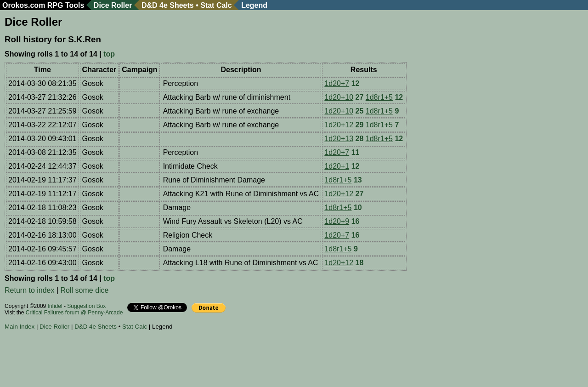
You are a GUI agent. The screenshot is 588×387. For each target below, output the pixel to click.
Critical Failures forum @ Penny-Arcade (74, 313)
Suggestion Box (86, 306)
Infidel (55, 306)
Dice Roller (113, 5)
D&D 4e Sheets (168, 5)
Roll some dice (85, 290)
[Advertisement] (172, 360)
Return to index (30, 290)
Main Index (20, 327)
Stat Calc (216, 5)
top (109, 54)
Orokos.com (24, 5)
